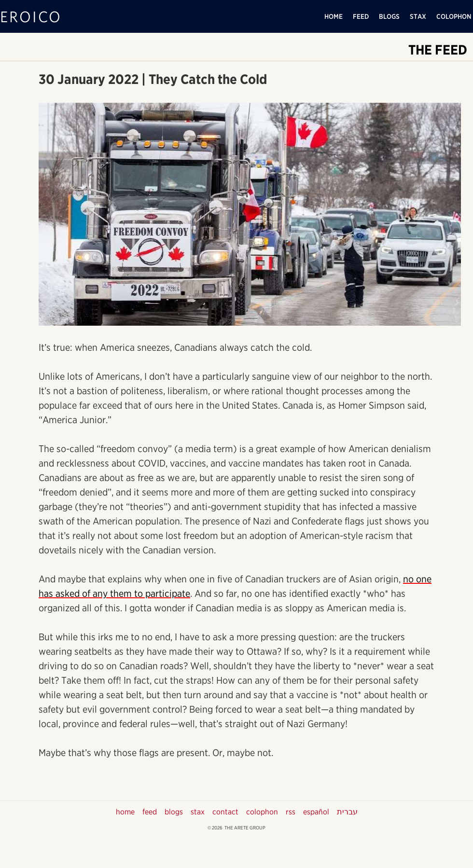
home (125, 812)
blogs (174, 812)
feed (150, 812)
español (316, 812)
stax (198, 812)
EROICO (31, 16)
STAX (418, 16)
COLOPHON (454, 16)
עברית (347, 812)
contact (225, 812)
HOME (334, 16)
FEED (361, 16)
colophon (262, 812)
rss (291, 812)
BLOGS (389, 16)
